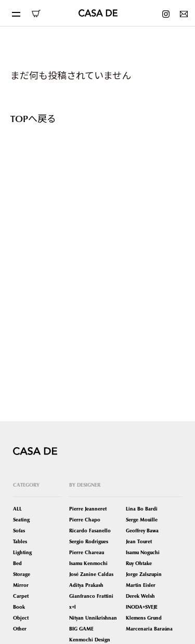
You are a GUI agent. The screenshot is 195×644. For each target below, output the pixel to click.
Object (21, 618)
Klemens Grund (144, 618)
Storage (22, 574)
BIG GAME (81, 629)
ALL (17, 509)
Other (20, 629)
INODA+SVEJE (142, 607)
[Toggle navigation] (16, 13)
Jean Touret (139, 541)
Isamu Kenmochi (88, 563)
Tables (20, 541)
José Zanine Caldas (91, 574)
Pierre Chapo (85, 520)
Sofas (19, 531)
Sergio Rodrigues (89, 541)
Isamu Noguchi (143, 552)
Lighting (22, 552)
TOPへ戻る (33, 118)
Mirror (21, 585)
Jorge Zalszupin (144, 574)
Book (19, 607)
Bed (17, 563)
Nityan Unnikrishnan (93, 618)
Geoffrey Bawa (142, 531)
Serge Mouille (142, 520)
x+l (73, 607)
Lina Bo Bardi (142, 509)
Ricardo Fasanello (90, 531)
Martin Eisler (141, 585)
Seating (21, 520)
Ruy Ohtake (139, 563)
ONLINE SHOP (36, 14)
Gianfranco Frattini (91, 596)
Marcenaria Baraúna (149, 629)
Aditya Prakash (86, 585)
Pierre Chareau (87, 552)
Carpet (21, 596)
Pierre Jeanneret (88, 509)
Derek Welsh (140, 596)
